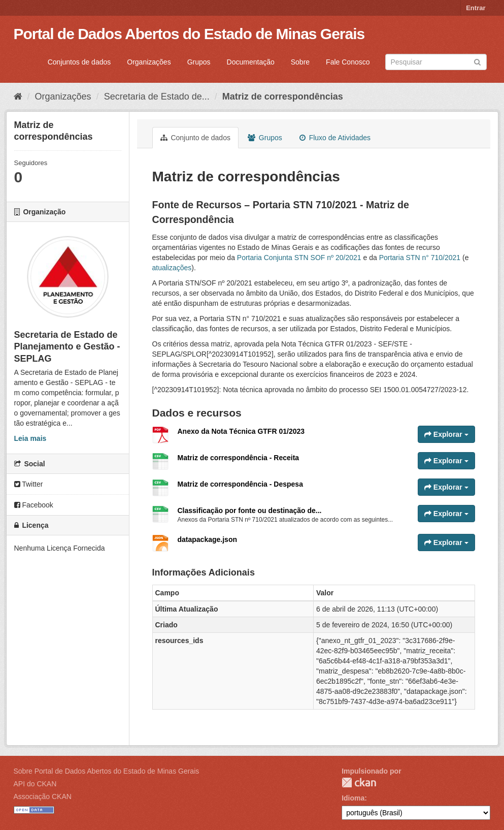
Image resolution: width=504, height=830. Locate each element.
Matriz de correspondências (283, 97)
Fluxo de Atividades (335, 138)
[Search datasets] (436, 62)
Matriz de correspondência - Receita (239, 458)
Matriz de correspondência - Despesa (240, 484)
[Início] (18, 97)
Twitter (29, 484)
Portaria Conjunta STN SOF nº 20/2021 (299, 258)
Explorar (446, 434)
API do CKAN (35, 784)
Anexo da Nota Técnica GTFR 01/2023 (241, 431)
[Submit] (477, 61)
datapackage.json (208, 539)
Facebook (34, 505)
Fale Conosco (348, 62)
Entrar (476, 8)
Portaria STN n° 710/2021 (420, 258)
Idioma (353, 798)
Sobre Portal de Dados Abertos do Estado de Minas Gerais (107, 771)
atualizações (172, 268)
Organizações (149, 62)
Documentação (251, 62)
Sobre (300, 62)
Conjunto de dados (195, 138)
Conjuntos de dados (79, 62)
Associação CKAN (43, 796)
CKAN (359, 783)
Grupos (199, 62)
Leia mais (30, 438)
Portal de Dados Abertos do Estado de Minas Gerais (189, 34)
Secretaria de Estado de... (157, 97)
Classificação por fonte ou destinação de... (250, 510)
